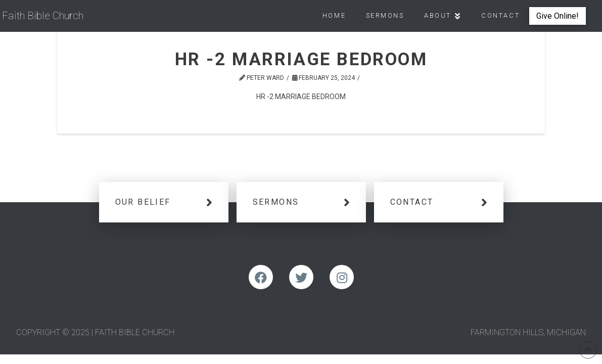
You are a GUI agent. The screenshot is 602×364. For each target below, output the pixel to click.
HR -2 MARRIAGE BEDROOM (301, 97)
